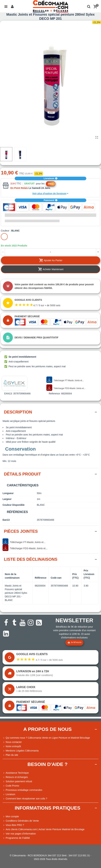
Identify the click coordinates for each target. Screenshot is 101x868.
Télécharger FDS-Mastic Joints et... (66, 388)
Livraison (50, 178)
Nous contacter (12, 742)
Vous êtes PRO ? (15, 825)
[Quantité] (50, 252)
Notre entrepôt (12, 746)
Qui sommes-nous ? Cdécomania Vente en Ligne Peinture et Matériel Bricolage (46, 738)
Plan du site (10, 755)
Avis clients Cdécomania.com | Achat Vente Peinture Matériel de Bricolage (43, 829)
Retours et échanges (15, 777)
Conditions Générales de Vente (21, 821)
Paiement (50, 200)
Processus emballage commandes (22, 790)
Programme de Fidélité (16, 838)
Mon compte (11, 817)
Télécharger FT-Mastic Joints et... (65, 380)
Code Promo (11, 786)
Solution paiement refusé (17, 781)
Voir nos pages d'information (19, 834)
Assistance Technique (16, 773)
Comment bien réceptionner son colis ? (25, 799)
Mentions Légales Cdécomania (21, 751)
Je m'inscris (74, 643)
